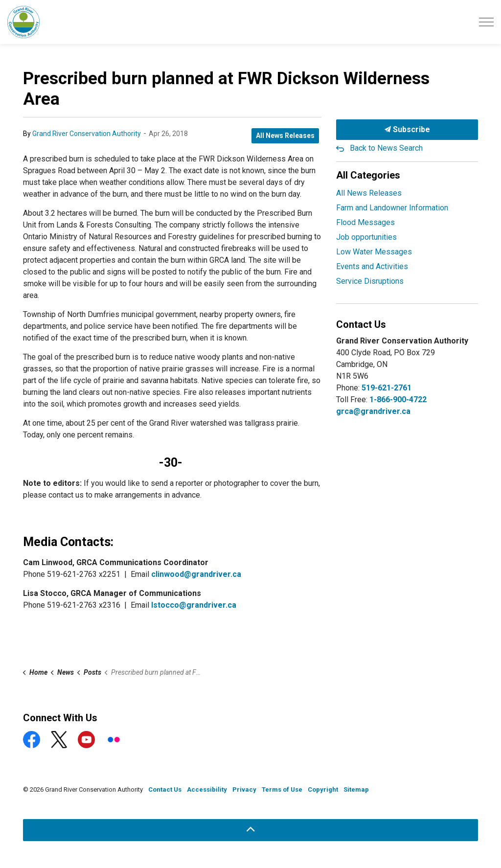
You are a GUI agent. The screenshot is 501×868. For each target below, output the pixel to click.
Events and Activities (372, 266)
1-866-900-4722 (398, 400)
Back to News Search (386, 148)
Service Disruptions (370, 281)
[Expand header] (486, 22)
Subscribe (407, 130)
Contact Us (165, 789)
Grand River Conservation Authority (87, 134)
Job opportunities (366, 237)
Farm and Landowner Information (392, 208)
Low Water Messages (374, 252)
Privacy (244, 789)
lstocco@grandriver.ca (194, 605)
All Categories (368, 175)
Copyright (323, 789)
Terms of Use (282, 789)
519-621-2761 (387, 388)
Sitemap (356, 789)
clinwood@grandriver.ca (196, 574)
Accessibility (207, 789)
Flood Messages (365, 222)
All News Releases (285, 136)
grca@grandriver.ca (373, 411)
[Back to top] (250, 830)
